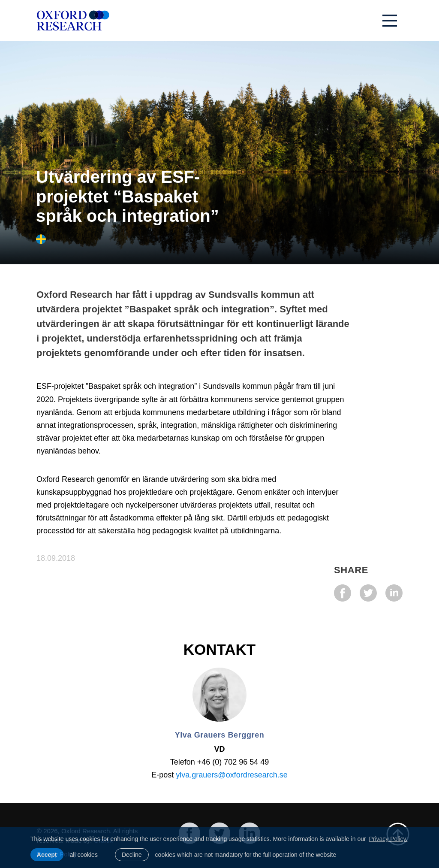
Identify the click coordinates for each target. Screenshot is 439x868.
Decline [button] (132, 855)
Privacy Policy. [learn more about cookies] (388, 839)
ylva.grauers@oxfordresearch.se (232, 775)
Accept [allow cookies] (47, 855)
